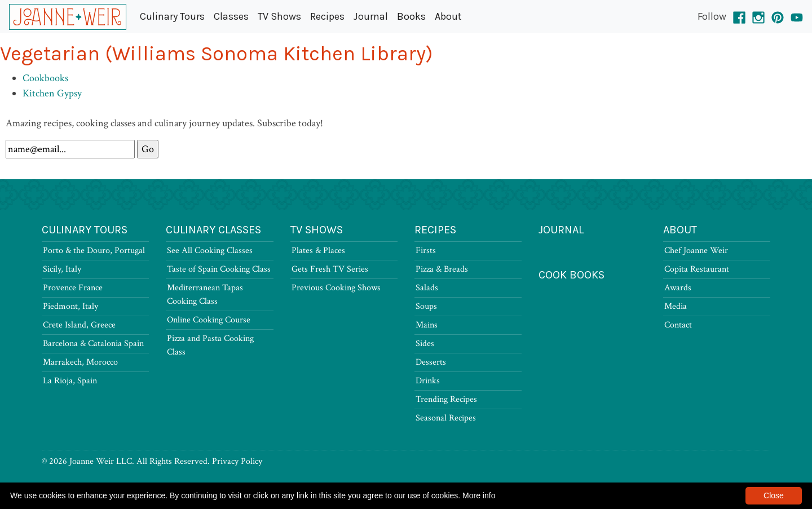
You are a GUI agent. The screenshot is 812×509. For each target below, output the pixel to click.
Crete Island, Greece (79, 325)
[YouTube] (797, 16)
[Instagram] (758, 16)
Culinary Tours (172, 16)
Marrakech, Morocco (80, 362)
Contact (678, 325)
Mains (427, 325)
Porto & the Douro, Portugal (94, 251)
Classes (231, 16)
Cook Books (572, 275)
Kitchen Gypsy (52, 93)
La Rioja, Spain (70, 381)
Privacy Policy (237, 461)
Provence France (73, 288)
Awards (678, 288)
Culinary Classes (213, 230)
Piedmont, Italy (70, 306)
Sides (425, 344)
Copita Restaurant (697, 269)
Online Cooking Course (209, 320)
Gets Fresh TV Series (330, 269)
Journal (371, 16)
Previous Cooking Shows (336, 288)
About (448, 16)
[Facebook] (739, 16)
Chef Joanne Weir (696, 251)
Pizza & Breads (442, 269)
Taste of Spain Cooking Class (219, 269)
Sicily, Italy (62, 269)
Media (676, 306)
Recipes (327, 16)
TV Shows (279, 16)
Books (411, 16)
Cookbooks (45, 78)
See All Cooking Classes (210, 251)
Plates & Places (318, 251)
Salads (427, 288)
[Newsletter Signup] (70, 149)
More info (479, 495)
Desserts (431, 362)
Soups (426, 306)
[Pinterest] (778, 16)
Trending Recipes (446, 399)
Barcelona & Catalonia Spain (93, 344)
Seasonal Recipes (446, 418)
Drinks (428, 381)
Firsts (426, 251)
